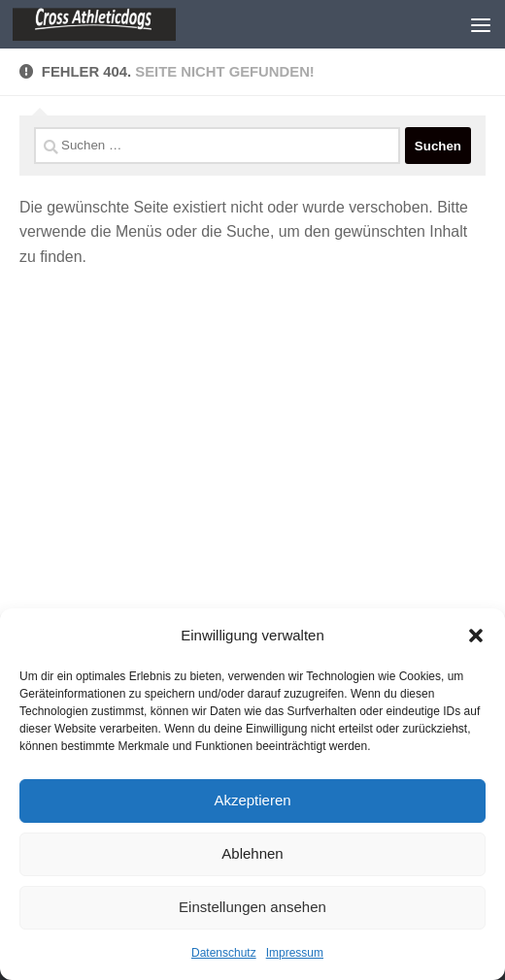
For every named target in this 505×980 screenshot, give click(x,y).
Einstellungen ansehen (252, 907)
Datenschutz (224, 953)
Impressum (295, 953)
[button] (476, 636)
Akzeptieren (252, 800)
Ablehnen (252, 853)
